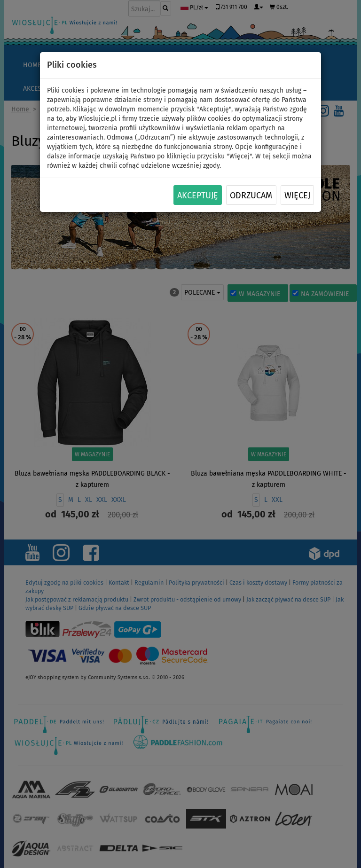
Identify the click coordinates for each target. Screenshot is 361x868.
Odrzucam (251, 195)
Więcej (297, 195)
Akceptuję (198, 195)
